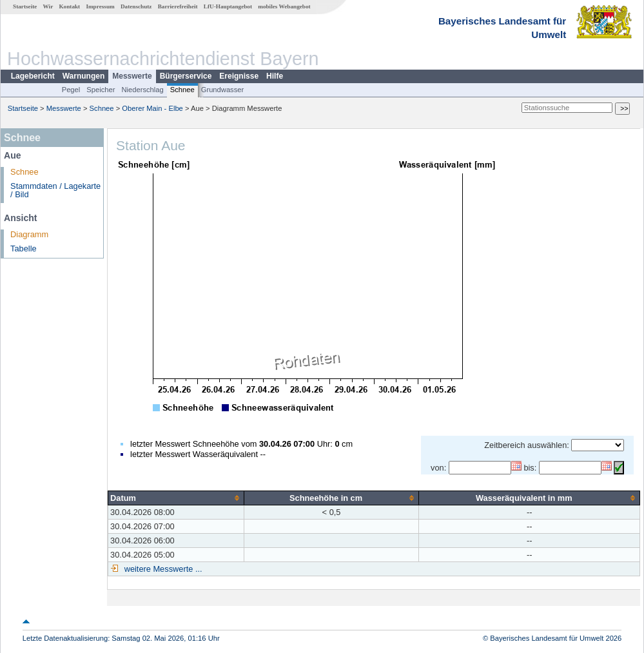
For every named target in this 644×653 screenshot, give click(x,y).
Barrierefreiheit (178, 6)
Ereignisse (239, 76)
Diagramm (29, 234)
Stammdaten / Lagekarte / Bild (55, 190)
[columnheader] (176, 498)
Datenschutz (136, 6)
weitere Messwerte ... (162, 569)
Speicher (101, 90)
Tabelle (24, 249)
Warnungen (84, 76)
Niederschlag (142, 90)
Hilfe (275, 76)
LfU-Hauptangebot (228, 6)
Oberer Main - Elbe (152, 108)
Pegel (71, 90)
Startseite (25, 6)
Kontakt (69, 6)
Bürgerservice (186, 76)
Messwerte (132, 76)
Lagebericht (33, 76)
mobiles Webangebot (284, 6)
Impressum (100, 6)
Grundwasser (223, 90)
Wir (48, 6)
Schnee (182, 90)
